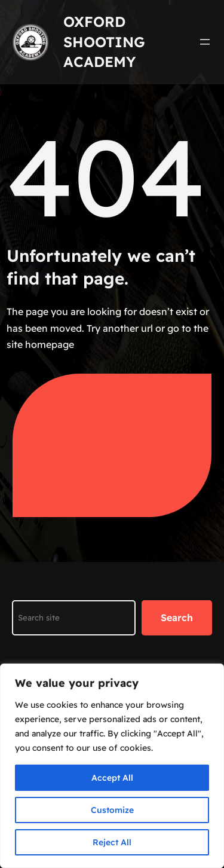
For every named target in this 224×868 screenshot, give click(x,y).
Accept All (112, 778)
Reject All (112, 842)
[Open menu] (205, 42)
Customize (112, 810)
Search (177, 618)
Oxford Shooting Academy (104, 42)
